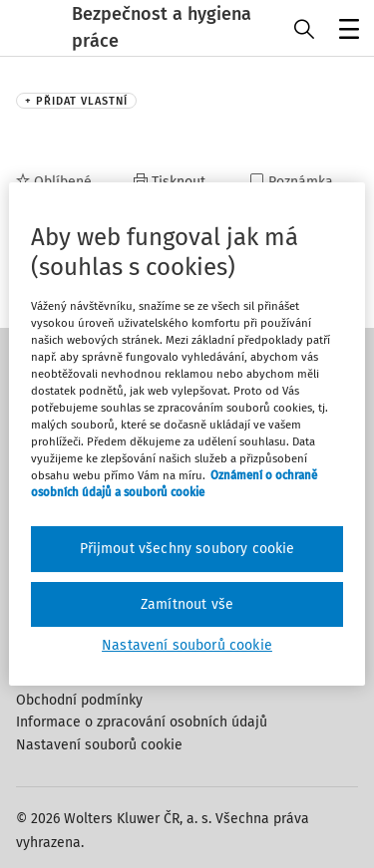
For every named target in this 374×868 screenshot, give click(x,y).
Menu (346, 31)
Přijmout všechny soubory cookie (187, 549)
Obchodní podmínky (79, 700)
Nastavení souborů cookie (99, 745)
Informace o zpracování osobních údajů (142, 722)
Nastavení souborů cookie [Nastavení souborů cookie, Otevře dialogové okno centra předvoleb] (187, 645)
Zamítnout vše (187, 604)
